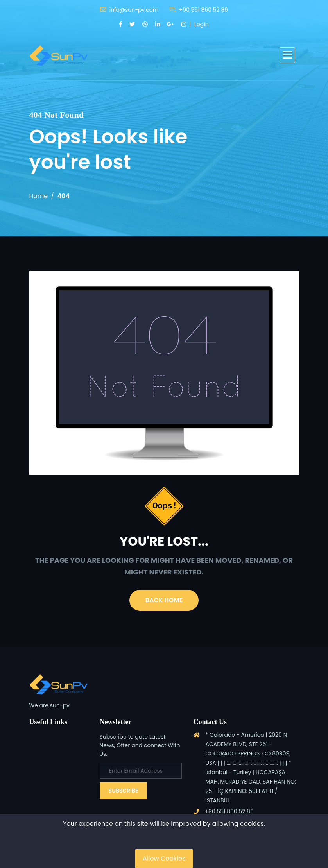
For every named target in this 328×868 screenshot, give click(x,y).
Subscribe (124, 791)
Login (202, 24)
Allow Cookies (164, 858)
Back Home (164, 600)
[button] (287, 55)
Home (39, 196)
